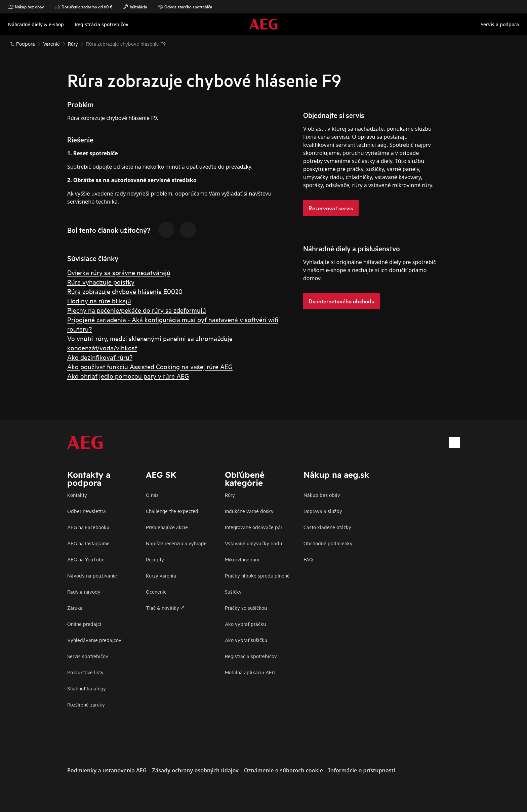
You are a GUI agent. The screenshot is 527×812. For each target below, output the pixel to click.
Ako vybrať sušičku (246, 640)
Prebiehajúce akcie (167, 527)
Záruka (75, 608)
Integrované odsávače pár (254, 527)
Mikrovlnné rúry (242, 559)
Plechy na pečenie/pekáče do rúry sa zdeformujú (137, 310)
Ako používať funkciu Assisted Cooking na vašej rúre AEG (150, 366)
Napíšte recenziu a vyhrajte (176, 543)
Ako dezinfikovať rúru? (100, 357)
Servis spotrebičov (88, 656)
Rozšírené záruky (86, 704)
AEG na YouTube (86, 559)
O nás (152, 495)
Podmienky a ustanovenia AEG (107, 770)
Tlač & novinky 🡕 (165, 608)
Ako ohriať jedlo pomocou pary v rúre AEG (128, 376)
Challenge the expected (172, 511)
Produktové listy (85, 672)
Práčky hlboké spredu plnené (257, 575)
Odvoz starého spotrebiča (185, 7)
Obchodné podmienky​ (328, 543)
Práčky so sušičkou (246, 608)
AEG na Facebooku (88, 527)
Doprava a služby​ (323, 511)
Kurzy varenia (161, 575)
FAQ (308, 559)
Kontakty (77, 495)
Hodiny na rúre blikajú (99, 301)
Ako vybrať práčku (245, 624)
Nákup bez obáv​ (322, 495)
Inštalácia (135, 7)
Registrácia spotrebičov (251, 656)
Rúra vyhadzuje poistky (101, 282)
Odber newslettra (87, 511)
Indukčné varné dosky (249, 511)
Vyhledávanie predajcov (94, 640)
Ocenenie (156, 591)
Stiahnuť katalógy (87, 688)
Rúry (230, 495)
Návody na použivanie (92, 575)
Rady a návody (84, 591)
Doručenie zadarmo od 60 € (84, 7)
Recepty (155, 559)
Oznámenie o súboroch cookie (283, 770)
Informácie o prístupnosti (362, 770)
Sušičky (233, 591)
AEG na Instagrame (88, 543)
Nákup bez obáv (26, 7)
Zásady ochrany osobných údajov (195, 770)
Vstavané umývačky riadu (253, 543)
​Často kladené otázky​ (327, 527)
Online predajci (84, 624)
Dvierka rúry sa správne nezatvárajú (119, 272)
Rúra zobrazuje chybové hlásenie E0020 (125, 291)
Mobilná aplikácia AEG (250, 672)
